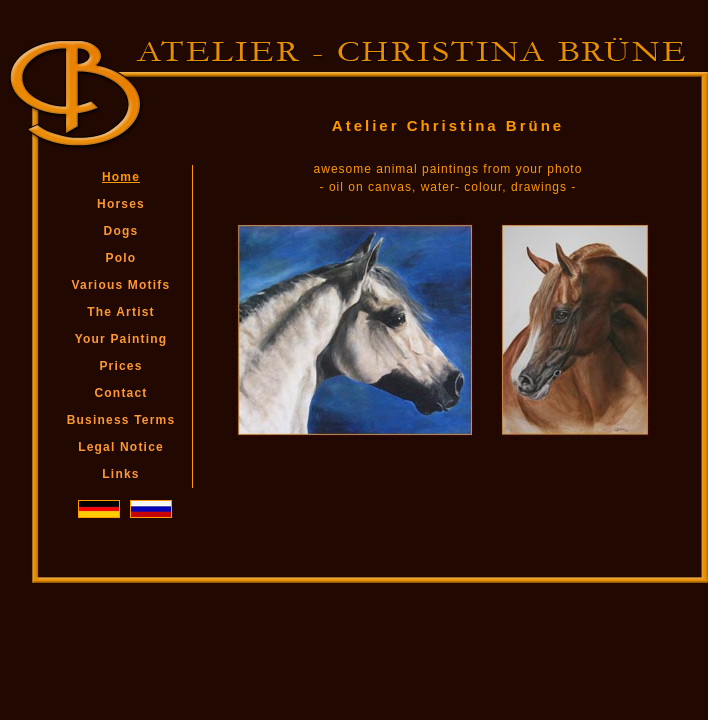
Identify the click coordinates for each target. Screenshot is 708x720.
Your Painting (121, 339)
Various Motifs (121, 285)
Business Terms (121, 420)
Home (121, 177)
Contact (120, 393)
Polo (121, 258)
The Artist (121, 312)
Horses (121, 204)
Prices (120, 366)
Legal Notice (121, 447)
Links (120, 474)
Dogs (121, 231)
